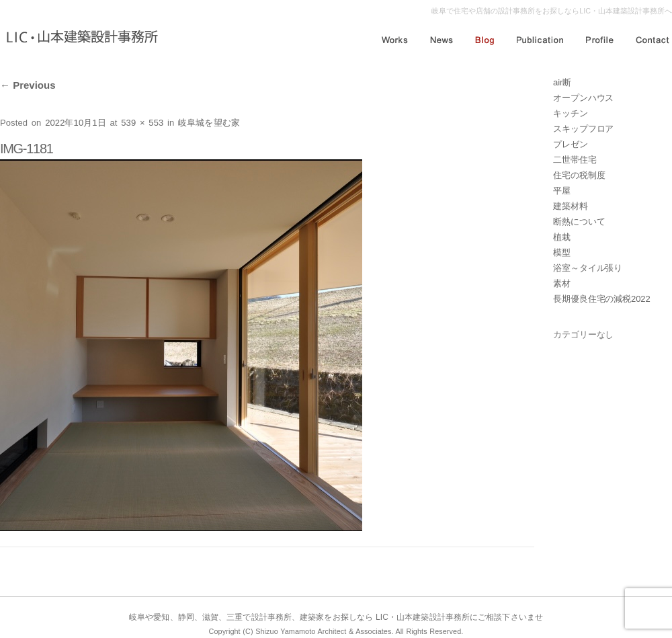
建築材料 (571, 206)
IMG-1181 (27, 149)
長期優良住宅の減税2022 (602, 299)
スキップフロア (583, 129)
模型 (562, 252)
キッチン (571, 113)
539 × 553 (142, 123)
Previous (28, 85)
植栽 (562, 237)
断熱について (579, 222)
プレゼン (571, 144)
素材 (562, 283)
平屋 (562, 191)
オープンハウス (583, 98)
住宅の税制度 (579, 175)
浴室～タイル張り (588, 268)
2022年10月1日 (76, 123)
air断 (562, 82)
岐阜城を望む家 (209, 123)
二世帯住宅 (575, 160)
